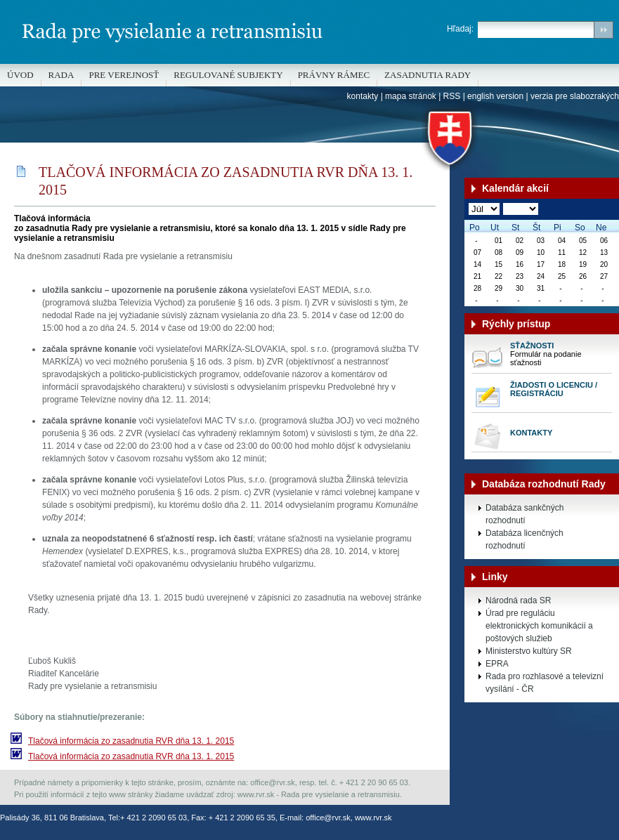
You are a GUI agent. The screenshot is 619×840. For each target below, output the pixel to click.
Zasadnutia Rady (428, 75)
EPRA (497, 664)
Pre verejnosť (124, 75)
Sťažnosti (532, 346)
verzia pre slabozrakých (575, 96)
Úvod (20, 75)
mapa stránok (411, 96)
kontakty (363, 96)
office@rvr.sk (328, 818)
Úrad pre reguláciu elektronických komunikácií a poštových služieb (539, 626)
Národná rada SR (518, 601)
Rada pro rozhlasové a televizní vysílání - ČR (545, 683)
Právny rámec (334, 75)
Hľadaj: (460, 29)
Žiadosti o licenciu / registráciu (554, 389)
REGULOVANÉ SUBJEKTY (228, 75)
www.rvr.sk (373, 818)
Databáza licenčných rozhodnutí (524, 539)
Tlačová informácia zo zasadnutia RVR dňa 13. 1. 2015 (131, 741)
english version (495, 96)
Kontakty (531, 433)
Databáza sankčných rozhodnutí (524, 514)
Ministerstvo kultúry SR (529, 651)
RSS (452, 96)
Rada (61, 75)
